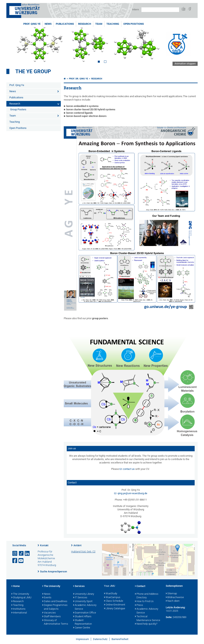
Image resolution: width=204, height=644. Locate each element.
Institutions (18, 609)
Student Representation (82, 622)
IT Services (80, 598)
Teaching (113, 24)
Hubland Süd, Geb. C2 (83, 552)
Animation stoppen (185, 64)
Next (191, 43)
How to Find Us (144, 602)
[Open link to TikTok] (21, 554)
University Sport (83, 602)
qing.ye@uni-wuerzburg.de (132, 493)
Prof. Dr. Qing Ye (78, 79)
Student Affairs (82, 617)
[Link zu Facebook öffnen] (15, 561)
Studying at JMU (21, 598)
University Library (84, 594)
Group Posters (18, 109)
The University (20, 594)
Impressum (82, 639)
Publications (65, 24)
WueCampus (112, 598)
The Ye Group (33, 71)
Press (139, 605)
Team (99, 24)
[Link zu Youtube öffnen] (21, 561)
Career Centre (82, 628)
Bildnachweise (175, 598)
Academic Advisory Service (85, 607)
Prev (13, 43)
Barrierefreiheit (120, 639)
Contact (140, 586)
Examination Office (85, 613)
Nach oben (173, 601)
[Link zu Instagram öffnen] (15, 554)
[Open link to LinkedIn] (27, 554)
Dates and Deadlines (55, 602)
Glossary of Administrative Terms (55, 622)
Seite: (169, 617)
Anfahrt (77, 545)
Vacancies (49, 613)
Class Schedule (114, 601)
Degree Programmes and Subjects (55, 607)
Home (16, 586)
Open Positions (134, 24)
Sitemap (171, 594)
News (48, 24)
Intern (135, 9)
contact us (129, 469)
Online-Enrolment (115, 605)
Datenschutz (100, 639)
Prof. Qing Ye (32, 24)
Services (79, 586)
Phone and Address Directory (147, 596)
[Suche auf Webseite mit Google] (160, 10)
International (19, 613)
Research (85, 24)
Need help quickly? (146, 624)
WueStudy (111, 594)
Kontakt (44, 545)
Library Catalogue (115, 609)
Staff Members (51, 617)
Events (47, 598)
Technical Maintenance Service (148, 619)
